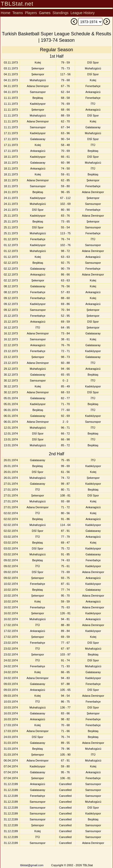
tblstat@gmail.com (32, 865)
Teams (18, 13)
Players (31, 13)
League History (83, 13)
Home (6, 13)
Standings (60, 13)
